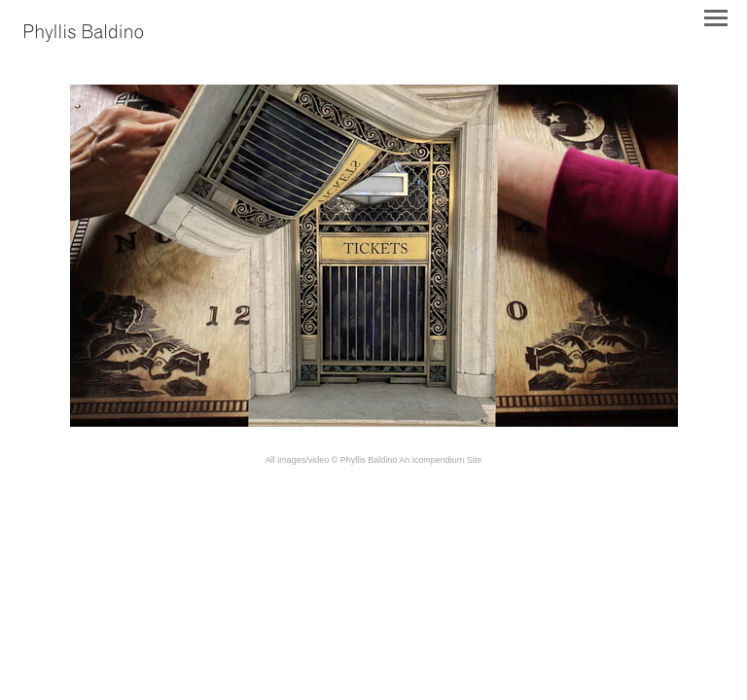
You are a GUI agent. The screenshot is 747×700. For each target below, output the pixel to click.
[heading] (84, 35)
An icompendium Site (440, 460)
